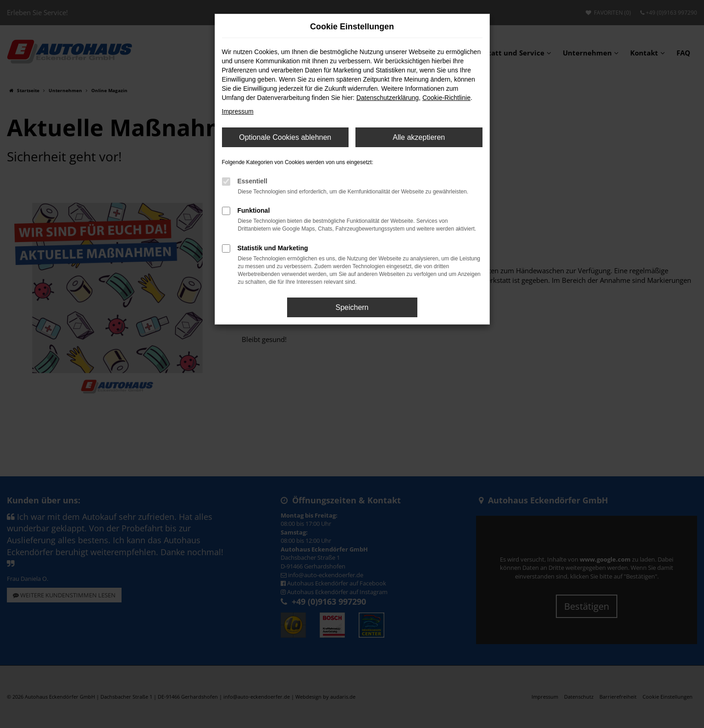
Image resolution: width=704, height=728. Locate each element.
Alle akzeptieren (419, 137)
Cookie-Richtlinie (446, 98)
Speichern (352, 307)
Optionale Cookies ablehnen (285, 137)
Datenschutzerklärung (388, 98)
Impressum (238, 111)
